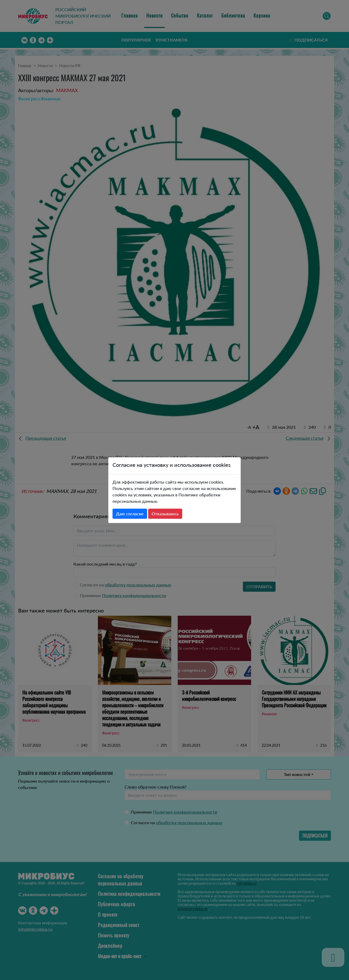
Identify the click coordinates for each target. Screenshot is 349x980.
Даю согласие (130, 514)
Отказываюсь (165, 514)
